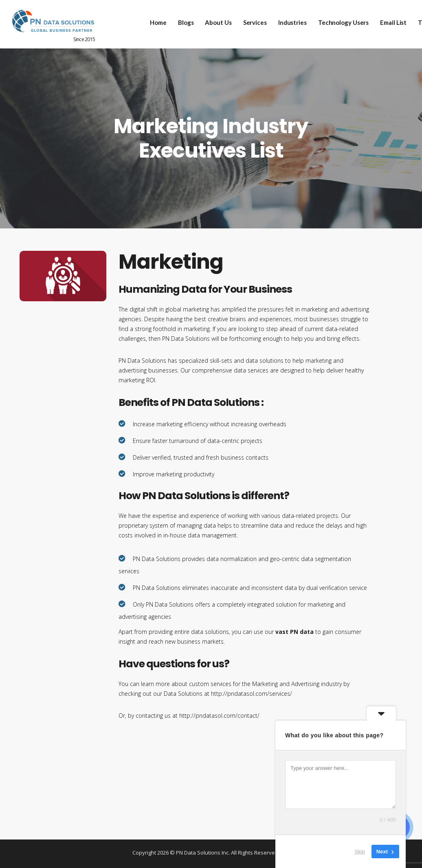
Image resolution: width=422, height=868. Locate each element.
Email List (388, 21)
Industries (287, 21)
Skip (360, 852)
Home (153, 21)
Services (249, 21)
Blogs (181, 21)
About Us (213, 21)
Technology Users (338, 21)
